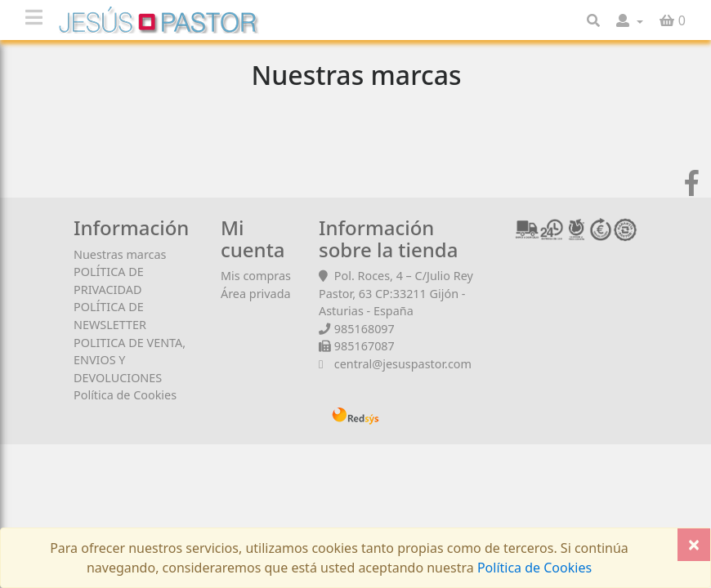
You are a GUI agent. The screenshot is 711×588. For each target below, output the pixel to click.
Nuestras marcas (120, 254)
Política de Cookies (125, 395)
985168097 (364, 329)
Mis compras (256, 276)
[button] (630, 20)
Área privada (256, 294)
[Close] (694, 545)
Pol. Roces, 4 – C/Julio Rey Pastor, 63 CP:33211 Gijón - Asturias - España (396, 293)
